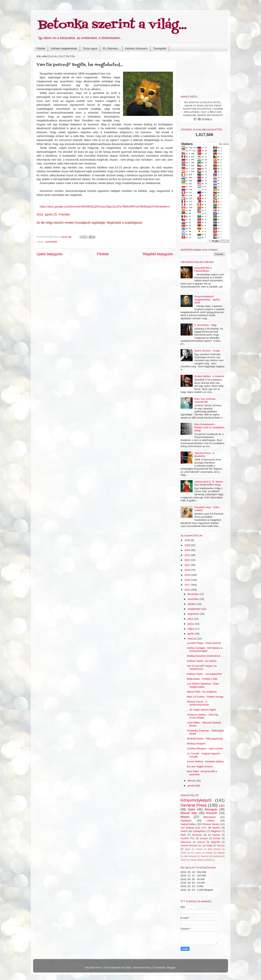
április (191, 634)
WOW (209, 860)
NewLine (205, 856)
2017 (188, 585)
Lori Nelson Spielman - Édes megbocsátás (203, 685)
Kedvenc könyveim (136, 48)
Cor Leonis (196, 853)
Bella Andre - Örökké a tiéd (202, 679)
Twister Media (196, 860)
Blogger (171, 967)
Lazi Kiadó (207, 846)
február (192, 781)
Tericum (221, 846)
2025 (188, 545)
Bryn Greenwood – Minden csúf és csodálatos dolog (209, 427)
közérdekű (51, 242)
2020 (188, 570)
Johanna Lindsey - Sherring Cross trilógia (202, 716)
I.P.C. (204, 828)
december (194, 594)
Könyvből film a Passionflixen (203, 269)
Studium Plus (188, 838)
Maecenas (186, 842)
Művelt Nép (189, 813)
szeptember (195, 609)
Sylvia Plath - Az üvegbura (202, 692)
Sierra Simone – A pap (207, 351)
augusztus (194, 614)
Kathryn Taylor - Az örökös (202, 661)
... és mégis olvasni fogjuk (201, 710)
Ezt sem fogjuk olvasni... (201, 766)
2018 (188, 580)
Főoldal (41, 48)
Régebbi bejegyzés (158, 254)
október (192, 604)
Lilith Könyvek (190, 856)
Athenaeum (210, 817)
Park (183, 835)
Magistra (216, 831)
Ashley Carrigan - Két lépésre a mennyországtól (205, 649)
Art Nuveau (214, 835)
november (194, 599)
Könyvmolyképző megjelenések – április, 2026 (207, 299)
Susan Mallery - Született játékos (205, 761)
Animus (201, 842)
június (191, 624)
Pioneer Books (211, 824)
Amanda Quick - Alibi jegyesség (205, 738)
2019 (188, 575)
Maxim (185, 817)
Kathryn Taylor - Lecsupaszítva (204, 674)
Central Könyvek (189, 846)
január (192, 786)
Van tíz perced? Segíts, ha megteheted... (202, 667)
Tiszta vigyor (90, 48)
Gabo (192, 809)
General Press (194, 805)
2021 (188, 565)
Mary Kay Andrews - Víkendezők (206, 400)
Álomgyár (211, 809)
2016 (188, 590)
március (192, 639)
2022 (188, 560)
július (191, 619)
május (191, 629)
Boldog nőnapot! (196, 743)
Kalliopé (221, 853)
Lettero (211, 820)
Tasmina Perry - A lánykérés (204, 455)
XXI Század (187, 828)
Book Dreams (214, 849)
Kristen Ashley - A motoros (209, 376)
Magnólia (216, 842)
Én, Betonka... (111, 48)
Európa (217, 838)
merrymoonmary (142, 967)
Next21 (216, 828)
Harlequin (186, 820)
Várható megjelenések (64, 48)
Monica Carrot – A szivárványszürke (198, 703)
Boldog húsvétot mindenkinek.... (205, 656)
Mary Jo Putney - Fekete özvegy (205, 697)
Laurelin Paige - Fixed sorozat (204, 643)
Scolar (184, 860)
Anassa (199, 849)
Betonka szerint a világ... (112, 25)
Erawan (204, 838)
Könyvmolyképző (196, 800)
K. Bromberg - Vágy (206, 325)
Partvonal (217, 856)
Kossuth (212, 813)
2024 (188, 550)
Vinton (184, 831)
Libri (222, 805)
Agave (188, 849)
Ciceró (184, 853)
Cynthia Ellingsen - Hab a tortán (205, 748)
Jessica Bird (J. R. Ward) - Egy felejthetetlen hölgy (209, 483)
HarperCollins (188, 824)
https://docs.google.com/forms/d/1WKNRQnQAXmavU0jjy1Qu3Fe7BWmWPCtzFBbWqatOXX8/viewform (105, 207)
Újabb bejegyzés (50, 254)
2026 (188, 540)
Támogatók (160, 48)
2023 (188, 555)
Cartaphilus (199, 831)
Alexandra (197, 835)
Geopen (209, 853)
